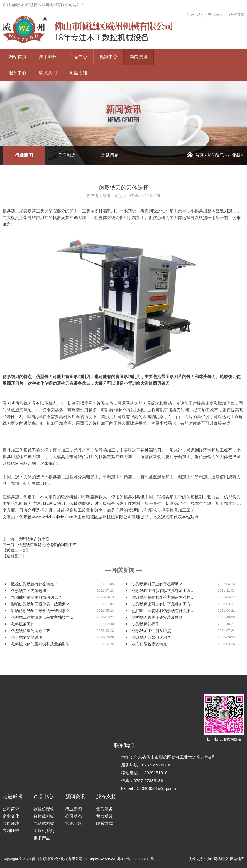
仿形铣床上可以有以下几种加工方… (163, 591)
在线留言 (216, 14)
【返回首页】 (14, 556)
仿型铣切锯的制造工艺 (31, 631)
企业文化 (11, 816)
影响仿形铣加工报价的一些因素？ (40, 604)
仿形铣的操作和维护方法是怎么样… (163, 597)
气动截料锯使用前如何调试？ (36, 597)
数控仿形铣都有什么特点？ (35, 584)
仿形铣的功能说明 (27, 637)
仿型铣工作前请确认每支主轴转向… (42, 617)
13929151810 (155, 773)
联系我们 (48, 73)
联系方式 (237, 14)
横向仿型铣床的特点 (150, 644)
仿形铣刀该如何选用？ (151, 637)
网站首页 (18, 57)
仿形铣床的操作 (146, 624)
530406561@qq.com (156, 788)
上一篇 (26, 539)
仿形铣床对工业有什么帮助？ (157, 584)
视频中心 (108, 57)
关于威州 (48, 57)
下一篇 (40, 545)
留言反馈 (104, 816)
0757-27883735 (157, 765)
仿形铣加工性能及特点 (151, 631)
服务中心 (18, 73)
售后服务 (195, 14)
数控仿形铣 (44, 809)
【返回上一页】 (16, 550)
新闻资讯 (139, 57)
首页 (195, 155)
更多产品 (42, 838)
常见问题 (110, 155)
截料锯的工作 (23, 624)
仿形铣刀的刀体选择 (29, 591)
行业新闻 (24, 155)
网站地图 (237, 859)
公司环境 (11, 823)
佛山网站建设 (217, 859)
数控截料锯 (44, 816)
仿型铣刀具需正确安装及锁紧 (157, 617)
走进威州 (13, 797)
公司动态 (67, 155)
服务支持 (106, 797)
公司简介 (11, 809)
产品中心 (78, 57)
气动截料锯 (44, 823)
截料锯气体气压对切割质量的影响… (42, 644)
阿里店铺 (78, 73)
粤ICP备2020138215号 (136, 859)
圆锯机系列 (44, 831)
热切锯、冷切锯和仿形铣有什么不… (163, 611)
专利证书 (11, 831)
